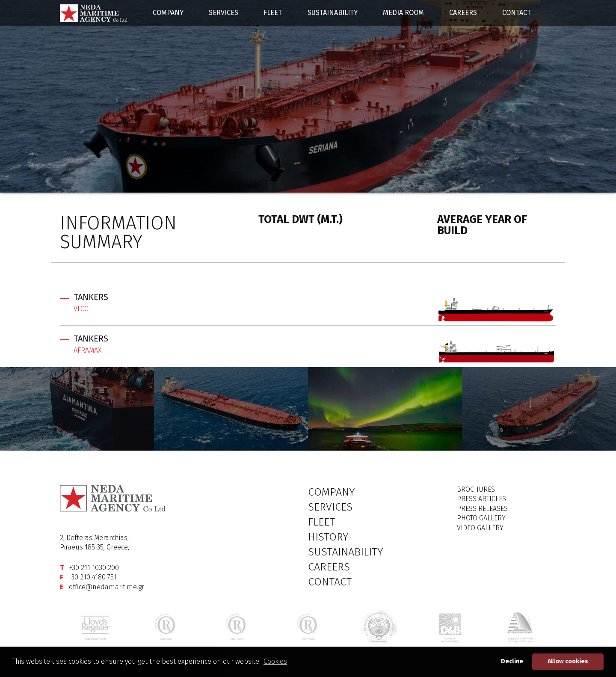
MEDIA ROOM (403, 13)
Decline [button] (512, 661)
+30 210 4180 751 (92, 577)
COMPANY (168, 13)
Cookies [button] (275, 661)
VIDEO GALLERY (480, 528)
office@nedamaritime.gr (107, 587)
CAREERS (463, 13)
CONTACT (517, 13)
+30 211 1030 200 (94, 568)
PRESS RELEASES (482, 509)
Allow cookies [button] (568, 661)
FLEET (273, 13)
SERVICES (224, 13)
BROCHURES (476, 489)
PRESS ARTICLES (481, 499)
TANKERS (91, 297)
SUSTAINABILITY (333, 13)
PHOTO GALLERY (481, 518)
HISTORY (328, 537)
